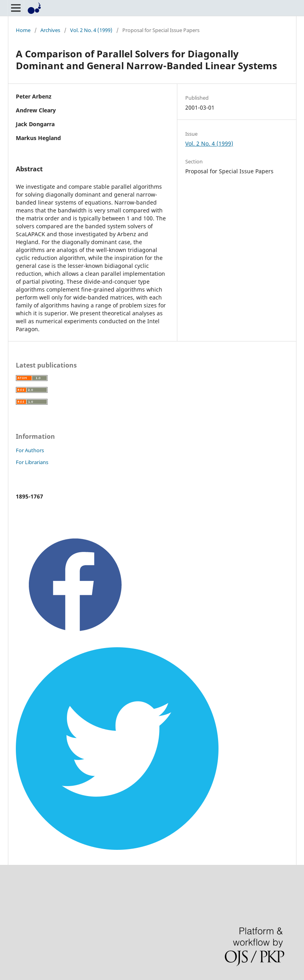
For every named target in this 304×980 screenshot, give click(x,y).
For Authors (30, 450)
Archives (50, 30)
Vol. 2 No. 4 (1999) (91, 30)
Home (23, 30)
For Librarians (32, 462)
